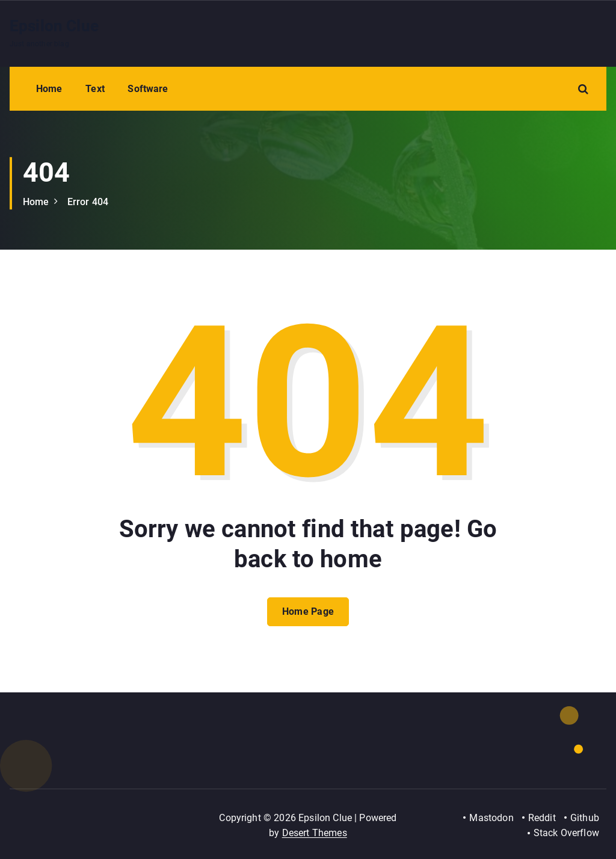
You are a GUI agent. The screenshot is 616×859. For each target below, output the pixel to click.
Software (148, 89)
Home (49, 89)
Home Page (308, 611)
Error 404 (88, 202)
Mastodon (491, 818)
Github (585, 818)
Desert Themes (315, 833)
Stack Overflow (566, 833)
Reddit (542, 818)
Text (95, 89)
